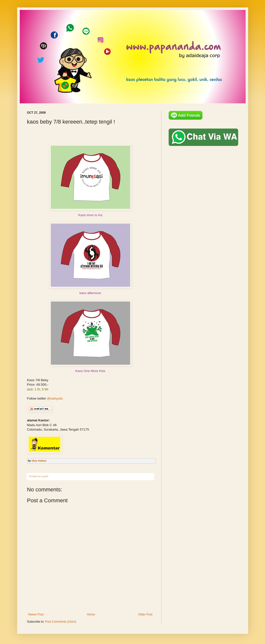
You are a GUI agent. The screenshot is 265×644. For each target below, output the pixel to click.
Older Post (145, 614)
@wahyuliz (55, 398)
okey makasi (39, 461)
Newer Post (36, 614)
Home (91, 614)
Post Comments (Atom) (61, 622)
